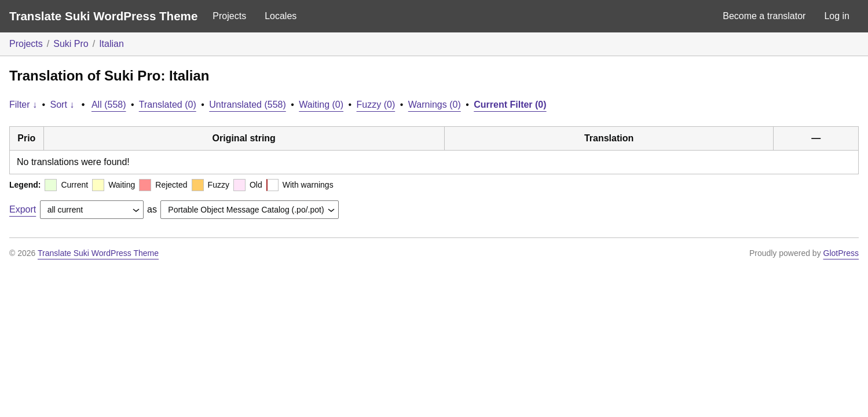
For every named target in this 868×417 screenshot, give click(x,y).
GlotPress (841, 253)
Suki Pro (71, 44)
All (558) (109, 105)
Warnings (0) (435, 105)
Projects (229, 16)
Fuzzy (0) (376, 105)
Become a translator (764, 16)
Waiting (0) (321, 105)
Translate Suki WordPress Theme (103, 16)
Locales (281, 16)
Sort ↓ (63, 105)
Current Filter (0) (510, 105)
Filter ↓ (23, 105)
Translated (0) (168, 105)
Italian (111, 44)
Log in (837, 16)
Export (23, 209)
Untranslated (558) (248, 105)
